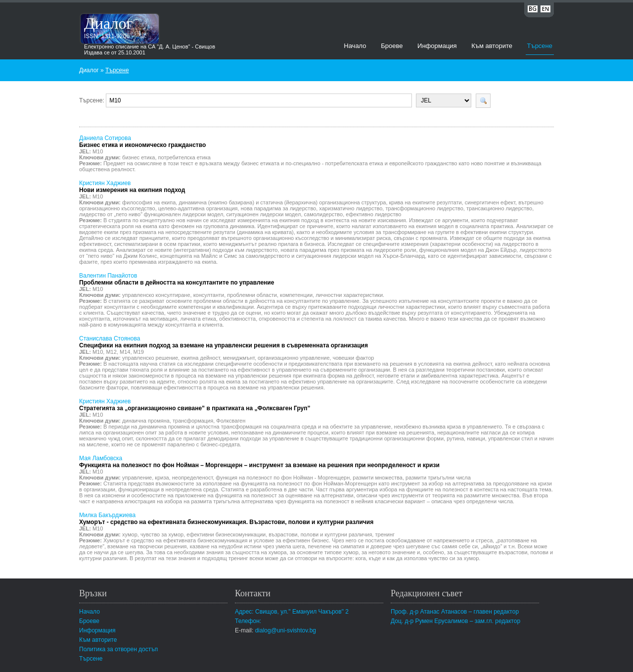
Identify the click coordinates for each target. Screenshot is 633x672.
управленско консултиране (156, 295)
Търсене (540, 46)
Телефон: (248, 621)
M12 (111, 352)
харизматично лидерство (351, 208)
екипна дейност (200, 358)
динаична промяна (146, 421)
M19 (139, 352)
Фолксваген (231, 421)
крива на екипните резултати (426, 202)
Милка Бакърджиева (226, 519)
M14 (125, 352)
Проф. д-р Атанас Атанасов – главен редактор (455, 612)
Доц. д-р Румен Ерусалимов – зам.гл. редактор (455, 621)
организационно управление (294, 358)
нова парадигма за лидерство (279, 208)
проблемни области (252, 295)
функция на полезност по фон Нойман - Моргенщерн (283, 478)
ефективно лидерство (373, 214)
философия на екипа (149, 202)
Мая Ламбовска (259, 462)
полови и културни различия (337, 534)
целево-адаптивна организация (198, 208)
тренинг (385, 534)
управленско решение (150, 358)
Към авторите (492, 46)
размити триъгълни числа (438, 478)
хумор (130, 534)
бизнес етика (138, 157)
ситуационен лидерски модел (263, 214)
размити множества (378, 478)
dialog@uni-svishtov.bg (286, 630)
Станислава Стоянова (224, 342)
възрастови (283, 534)
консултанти (209, 295)
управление (137, 478)
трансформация (193, 421)
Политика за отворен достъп (118, 649)
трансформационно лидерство (424, 208)
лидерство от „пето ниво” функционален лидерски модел (151, 214)
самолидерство (324, 214)
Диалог (109, 23)
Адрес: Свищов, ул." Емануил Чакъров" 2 (292, 612)
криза (162, 478)
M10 (98, 151)
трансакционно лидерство (499, 208)
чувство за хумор (162, 534)
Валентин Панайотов (177, 279)
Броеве (392, 46)
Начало (355, 46)
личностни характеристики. (350, 295)
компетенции (296, 295)
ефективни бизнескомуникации (226, 534)
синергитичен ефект (490, 202)
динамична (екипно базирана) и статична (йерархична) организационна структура (282, 202)
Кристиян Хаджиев (132, 187)
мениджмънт (239, 358)
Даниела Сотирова (142, 142)
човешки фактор (354, 358)
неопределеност (192, 478)
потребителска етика (184, 157)
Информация (437, 46)
